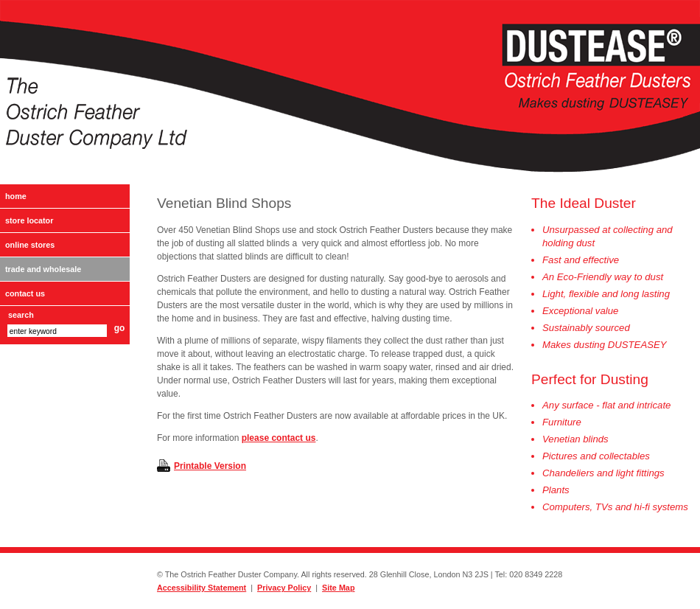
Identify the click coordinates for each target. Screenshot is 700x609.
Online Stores (30, 245)
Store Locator (29, 220)
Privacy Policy (284, 588)
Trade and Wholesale (43, 269)
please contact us (279, 438)
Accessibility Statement (202, 588)
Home (16, 196)
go (120, 328)
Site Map (338, 588)
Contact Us (25, 293)
